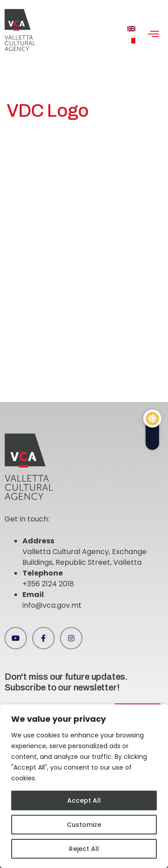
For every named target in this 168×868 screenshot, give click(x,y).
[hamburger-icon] (153, 35)
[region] (84, 786)
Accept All (84, 800)
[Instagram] (71, 638)
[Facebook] (43, 638)
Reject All (84, 849)
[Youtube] (16, 638)
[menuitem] (131, 29)
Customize (84, 825)
